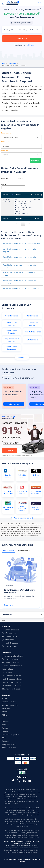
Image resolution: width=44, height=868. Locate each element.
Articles (5, 698)
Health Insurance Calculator (12, 679)
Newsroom (6, 708)
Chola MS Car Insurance (22, 476)
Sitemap (5, 728)
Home (3, 63)
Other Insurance (11, 646)
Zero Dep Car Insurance (11, 324)
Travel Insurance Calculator (12, 682)
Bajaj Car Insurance (8, 476)
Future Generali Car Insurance (8, 492)
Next (28, 224)
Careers (5, 731)
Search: (13, 186)
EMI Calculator (7, 669)
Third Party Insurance (33, 332)
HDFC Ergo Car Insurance (22, 492)
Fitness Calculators (12, 659)
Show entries (12, 179)
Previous (16, 224)
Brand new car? (24, 45)
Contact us (6, 741)
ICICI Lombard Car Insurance (36, 492)
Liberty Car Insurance (36, 508)
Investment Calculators (14, 656)
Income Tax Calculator (10, 662)
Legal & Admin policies (11, 734)
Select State (5, 142)
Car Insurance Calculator (11, 332)
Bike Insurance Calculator (12, 689)
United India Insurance (7, 201)
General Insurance (12, 630)
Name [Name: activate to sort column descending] (6, 195)
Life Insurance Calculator (11, 676)
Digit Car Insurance (36, 476)
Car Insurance (12, 63)
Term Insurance (11, 636)
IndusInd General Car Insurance (22, 508)
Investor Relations (9, 748)
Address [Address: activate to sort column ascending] (19, 195)
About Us (5, 725)
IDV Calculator (33, 340)
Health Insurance (11, 643)
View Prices (22, 38)
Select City (5, 150)
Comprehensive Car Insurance (11, 340)
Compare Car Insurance (33, 324)
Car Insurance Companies (11, 348)
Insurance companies (10, 705)
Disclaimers (7, 615)
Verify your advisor (9, 744)
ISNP (4, 738)
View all (22, 357)
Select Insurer (6, 133)
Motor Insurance (11, 316)
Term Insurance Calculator (12, 666)
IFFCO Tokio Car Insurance (8, 508)
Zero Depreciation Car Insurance (13, 393)
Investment (9, 640)
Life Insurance (10, 633)
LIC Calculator (7, 672)
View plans (14, 404)
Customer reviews (9, 702)
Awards (5, 712)
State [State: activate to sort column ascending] (37, 195)
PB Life (4, 715)
